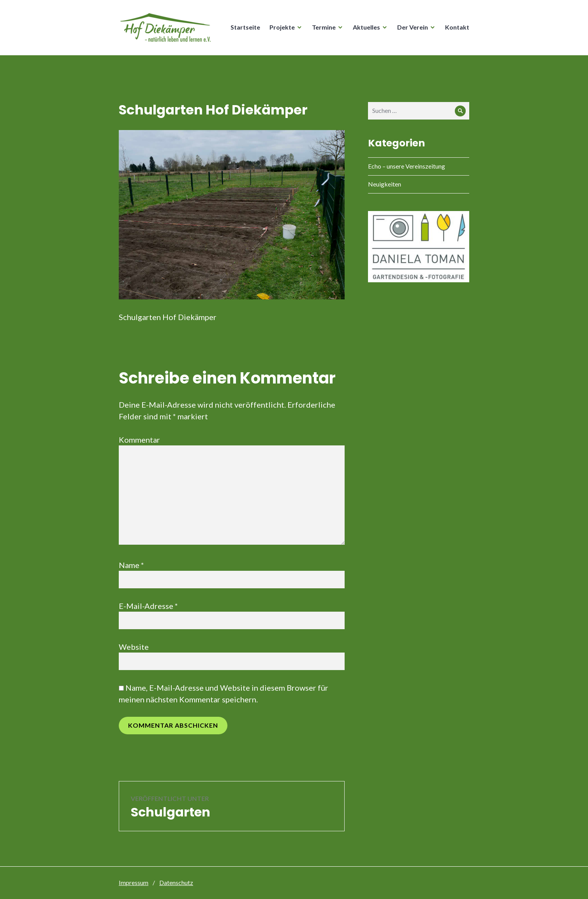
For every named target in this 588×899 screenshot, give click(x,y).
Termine (324, 27)
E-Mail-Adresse (148, 606)
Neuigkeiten (385, 184)
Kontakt (457, 27)
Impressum (134, 882)
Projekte (282, 27)
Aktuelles (366, 27)
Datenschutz (176, 882)
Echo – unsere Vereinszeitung (407, 166)
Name (131, 565)
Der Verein (413, 27)
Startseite (245, 27)
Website (134, 647)
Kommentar (139, 440)
